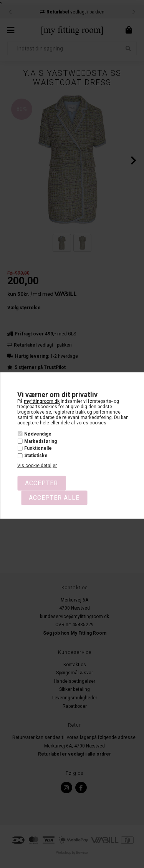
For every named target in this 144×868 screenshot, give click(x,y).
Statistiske (36, 456)
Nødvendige (38, 434)
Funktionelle (38, 448)
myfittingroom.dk (42, 401)
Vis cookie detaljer (37, 466)
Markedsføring (41, 441)
